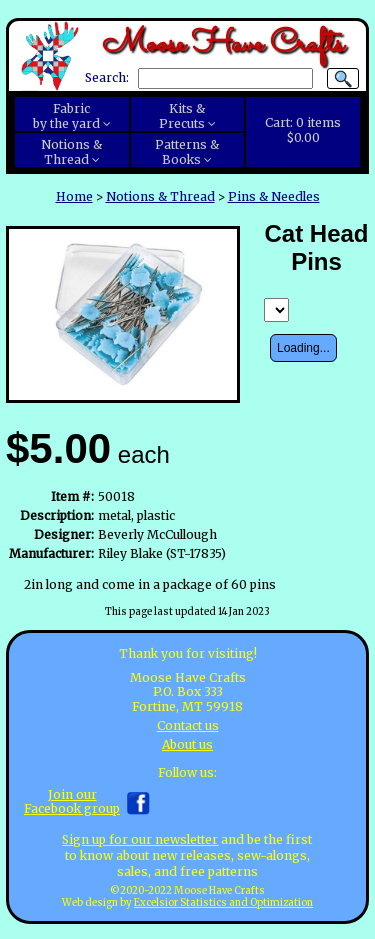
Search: (107, 78)
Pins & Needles (274, 196)
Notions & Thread (160, 196)
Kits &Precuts (182, 116)
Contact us (188, 725)
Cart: (303, 130)
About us (187, 744)
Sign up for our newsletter (140, 839)
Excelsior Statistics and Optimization (223, 903)
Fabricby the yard (66, 116)
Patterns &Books (187, 152)
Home (74, 196)
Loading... (303, 348)
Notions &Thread (71, 152)
